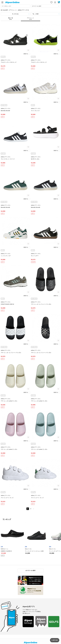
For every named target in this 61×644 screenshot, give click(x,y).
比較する (26, 54)
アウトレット (30, 19)
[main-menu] (2, 2)
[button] (59, 539)
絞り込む (17, 14)
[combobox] (15, 6)
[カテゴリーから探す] (46, 6)
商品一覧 (11, 19)
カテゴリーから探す (31, 571)
